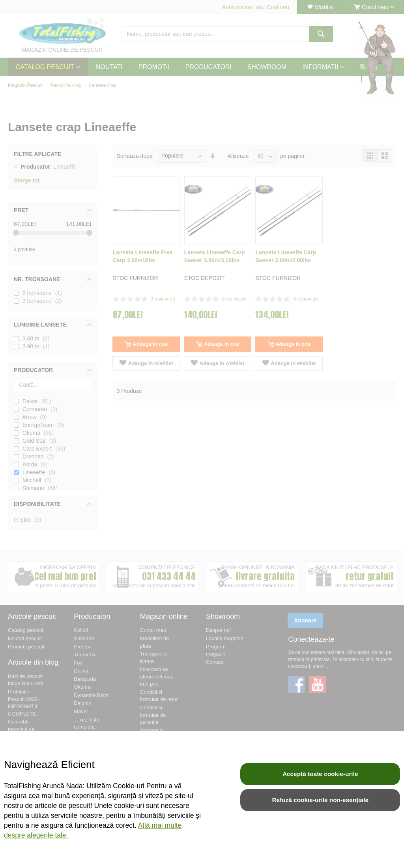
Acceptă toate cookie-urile (320, 774)
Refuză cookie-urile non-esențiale (320, 800)
